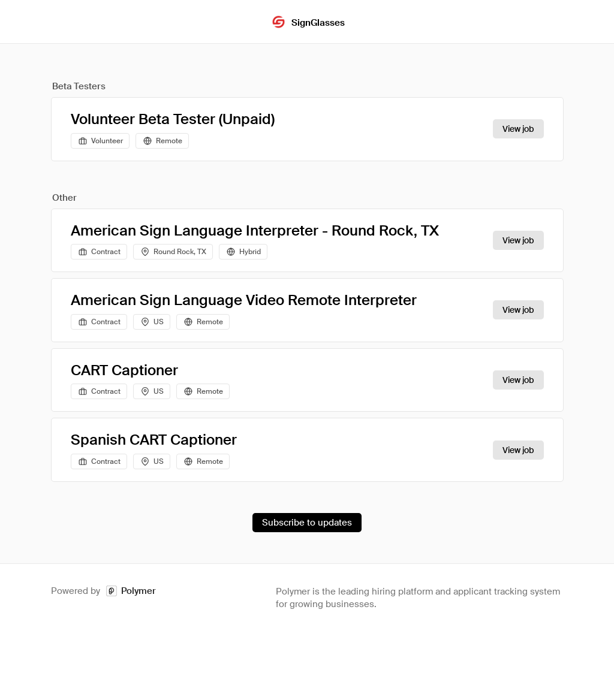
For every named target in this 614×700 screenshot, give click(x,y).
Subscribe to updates (307, 523)
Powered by (103, 591)
